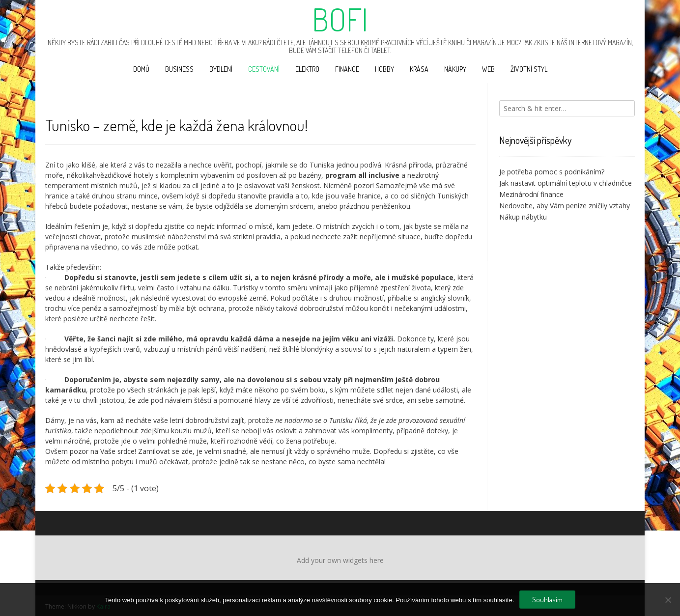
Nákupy (455, 69)
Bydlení (221, 69)
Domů (141, 69)
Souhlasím (547, 600)
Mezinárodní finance (531, 194)
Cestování (264, 69)
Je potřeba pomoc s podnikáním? (552, 172)
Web (488, 69)
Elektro (307, 69)
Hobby (384, 69)
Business (179, 69)
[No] (668, 600)
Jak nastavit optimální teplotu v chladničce (566, 183)
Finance (347, 69)
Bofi (340, 19)
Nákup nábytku (523, 217)
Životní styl (529, 69)
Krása (419, 69)
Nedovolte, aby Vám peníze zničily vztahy (565, 206)
